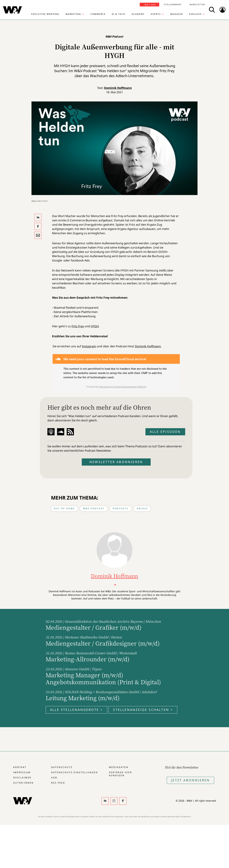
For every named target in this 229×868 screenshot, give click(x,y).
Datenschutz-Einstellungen (75, 772)
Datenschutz (62, 767)
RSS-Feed (58, 783)
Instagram (89, 346)
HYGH (95, 326)
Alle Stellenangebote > (76, 710)
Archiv (142, 508)
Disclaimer (22, 778)
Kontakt (20, 767)
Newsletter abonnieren (116, 462)
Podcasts (121, 508)
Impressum (22, 772)
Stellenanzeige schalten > (143, 710)
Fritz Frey (78, 326)
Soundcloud (61, 432)
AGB (54, 778)
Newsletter (197, 4)
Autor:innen (23, 783)
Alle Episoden (165, 432)
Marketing (73, 14)
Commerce (98, 14)
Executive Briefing (45, 14)
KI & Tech (119, 14)
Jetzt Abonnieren (190, 780)
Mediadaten (119, 767)
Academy (138, 14)
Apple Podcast (51, 432)
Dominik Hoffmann (118, 88)
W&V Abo (150, 5)
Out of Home (64, 508)
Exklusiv (195, 14)
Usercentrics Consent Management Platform (122, 387)
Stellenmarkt (173, 4)
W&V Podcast (94, 508)
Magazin (177, 14)
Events (156, 14)
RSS (70, 432)
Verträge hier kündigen (120, 774)
